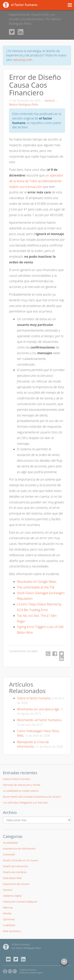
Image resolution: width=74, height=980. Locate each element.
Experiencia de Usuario (16, 884)
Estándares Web (12, 878)
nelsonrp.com (23, 60)
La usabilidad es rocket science (21, 791)
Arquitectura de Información (19, 849)
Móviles (7, 913)
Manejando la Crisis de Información (33, 744)
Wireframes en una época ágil (38, 709)
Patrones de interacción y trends (22, 785)
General (50, 101)
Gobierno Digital (12, 896)
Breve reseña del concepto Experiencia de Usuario (32, 797)
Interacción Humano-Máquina (20, 902)
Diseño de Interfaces (15, 872)
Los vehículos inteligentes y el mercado (25, 803)
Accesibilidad (10, 843)
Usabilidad (9, 925)
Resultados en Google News (37, 582)
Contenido (9, 854)
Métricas (8, 907)
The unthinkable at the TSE (36, 587)
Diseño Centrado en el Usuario (21, 860)
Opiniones (9, 919)
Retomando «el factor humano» (39, 720)
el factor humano (21, 945)
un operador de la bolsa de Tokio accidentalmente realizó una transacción (36, 181)
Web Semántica (12, 931)
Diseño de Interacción (15, 866)
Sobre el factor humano (34, 698)
